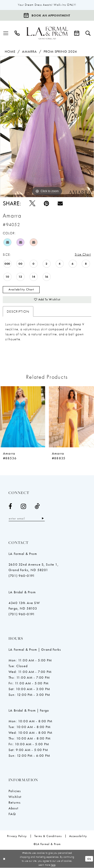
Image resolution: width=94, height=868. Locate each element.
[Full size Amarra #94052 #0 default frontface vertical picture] (47, 127)
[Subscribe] (43, 519)
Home (10, 51)
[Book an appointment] (47, 15)
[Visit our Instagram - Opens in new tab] (24, 506)
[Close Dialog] (4, 859)
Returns (15, 803)
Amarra (29, 51)
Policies (15, 791)
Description (18, 312)
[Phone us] (17, 33)
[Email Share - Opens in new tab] (60, 203)
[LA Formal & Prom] (47, 33)
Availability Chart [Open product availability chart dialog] (21, 290)
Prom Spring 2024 (60, 51)
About (13, 808)
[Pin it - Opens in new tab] (46, 204)
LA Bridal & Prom (22, 592)
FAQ (12, 814)
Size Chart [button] (83, 254)
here (53, 865)
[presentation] (23, 417)
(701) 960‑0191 (22, 576)
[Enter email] (27, 519)
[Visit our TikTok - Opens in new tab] (37, 506)
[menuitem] (6, 33)
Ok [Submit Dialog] (89, 859)
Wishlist (15, 797)
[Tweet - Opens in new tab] (32, 204)
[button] (6, 33)
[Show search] (88, 33)
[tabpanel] (47, 127)
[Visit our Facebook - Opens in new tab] (10, 506)
